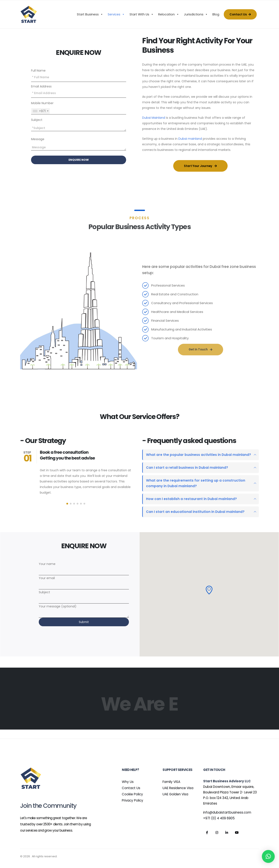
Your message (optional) (84, 610)
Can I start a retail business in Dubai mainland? (187, 468)
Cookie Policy (132, 794)
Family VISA (171, 782)
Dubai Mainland (154, 118)
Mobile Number (42, 103)
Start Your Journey (200, 166)
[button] (67, 504)
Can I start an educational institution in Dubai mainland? (195, 512)
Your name (84, 567)
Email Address (41, 86)
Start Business (90, 14)
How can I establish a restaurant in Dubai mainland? (191, 499)
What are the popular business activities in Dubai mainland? (198, 455)
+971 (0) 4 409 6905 (219, 818)
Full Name (38, 71)
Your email (84, 581)
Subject (37, 120)
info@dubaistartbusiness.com (227, 812)
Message (38, 139)
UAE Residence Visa (178, 788)
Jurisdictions (196, 14)
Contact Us (240, 14)
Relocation (169, 14)
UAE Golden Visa (175, 794)
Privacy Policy (133, 800)
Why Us (128, 782)
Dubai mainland (190, 139)
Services (116, 14)
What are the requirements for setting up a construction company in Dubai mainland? (196, 483)
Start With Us (142, 14)
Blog (216, 14)
